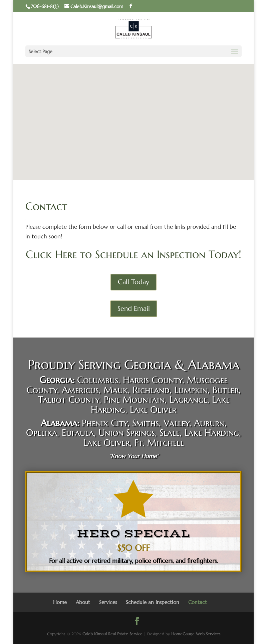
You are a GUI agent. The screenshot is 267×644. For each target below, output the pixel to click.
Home (60, 602)
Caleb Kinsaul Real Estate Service (112, 634)
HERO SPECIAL (134, 534)
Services (108, 602)
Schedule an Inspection (153, 602)
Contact (198, 602)
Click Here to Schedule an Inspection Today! (133, 254)
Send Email (134, 309)
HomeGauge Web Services (196, 634)
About (83, 602)
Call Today (133, 282)
